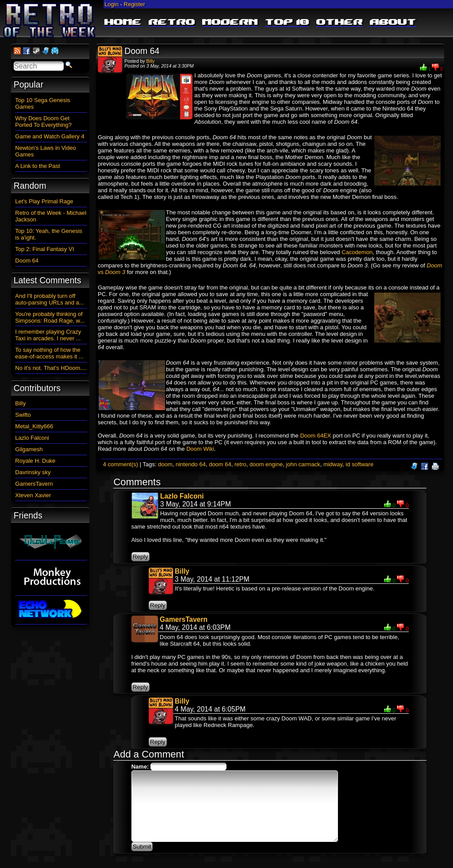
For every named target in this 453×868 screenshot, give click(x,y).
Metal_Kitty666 (34, 426)
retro (240, 464)
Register (134, 4)
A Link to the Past (37, 166)
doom (165, 464)
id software (359, 464)
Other (340, 23)
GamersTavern (184, 619)
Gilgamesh (29, 449)
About (393, 23)
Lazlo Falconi (182, 496)
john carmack (303, 464)
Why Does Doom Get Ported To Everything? (43, 122)
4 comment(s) (121, 464)
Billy (150, 61)
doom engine (266, 464)
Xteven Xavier (33, 495)
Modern (230, 23)
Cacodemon (357, 252)
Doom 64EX (315, 436)
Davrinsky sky (33, 472)
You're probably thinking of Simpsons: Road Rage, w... (50, 317)
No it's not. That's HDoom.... (51, 368)
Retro (172, 23)
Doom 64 (142, 51)
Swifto (23, 415)
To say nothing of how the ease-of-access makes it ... (49, 353)
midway (333, 464)
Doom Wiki (200, 449)
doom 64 (220, 464)
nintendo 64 (191, 464)
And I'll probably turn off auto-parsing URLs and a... (49, 299)
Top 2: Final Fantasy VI (44, 249)
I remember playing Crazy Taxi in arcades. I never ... (48, 335)
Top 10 (287, 23)
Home (123, 23)
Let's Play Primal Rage (44, 201)
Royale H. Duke (35, 461)
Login (111, 4)
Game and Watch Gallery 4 (50, 136)
